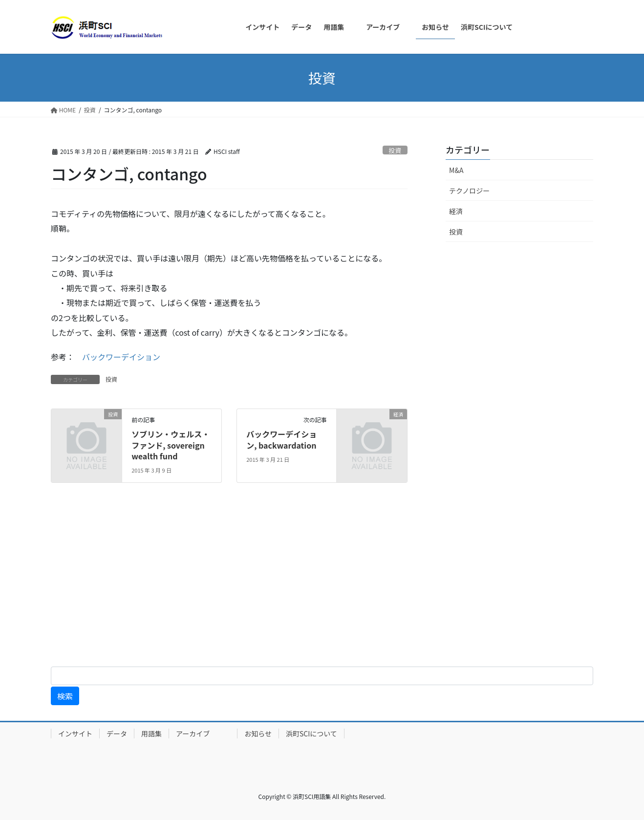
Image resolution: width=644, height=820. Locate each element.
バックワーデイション (121, 357)
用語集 (151, 734)
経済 (456, 211)
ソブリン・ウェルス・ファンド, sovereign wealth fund (171, 445)
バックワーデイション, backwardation (281, 439)
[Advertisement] (293, 583)
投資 (395, 150)
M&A (456, 170)
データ (117, 734)
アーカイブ (203, 734)
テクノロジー (469, 191)
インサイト (75, 734)
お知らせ (258, 734)
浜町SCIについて (311, 734)
